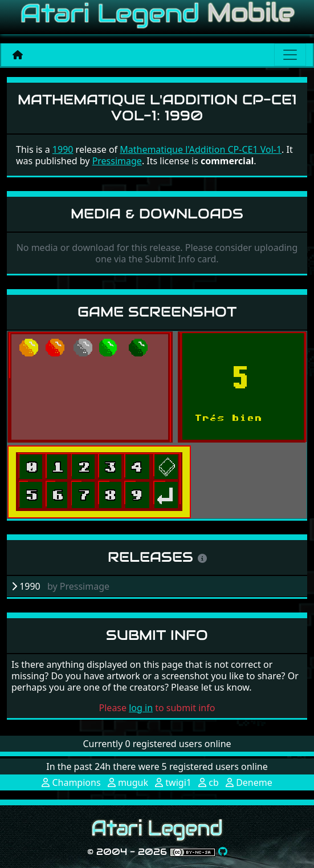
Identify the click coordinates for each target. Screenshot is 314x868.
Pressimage (117, 161)
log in (141, 708)
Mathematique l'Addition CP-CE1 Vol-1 (201, 149)
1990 (63, 149)
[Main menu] (290, 55)
